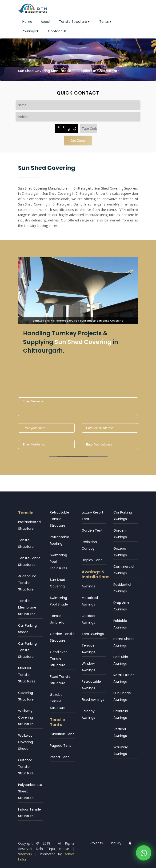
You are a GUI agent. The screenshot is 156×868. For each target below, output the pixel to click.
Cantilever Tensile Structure (58, 659)
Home (27, 22)
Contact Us (57, 31)
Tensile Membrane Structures (27, 607)
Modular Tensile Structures (27, 675)
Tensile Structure (75, 22)
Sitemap (25, 854)
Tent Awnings (93, 634)
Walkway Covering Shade (26, 742)
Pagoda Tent (60, 746)
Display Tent (92, 560)
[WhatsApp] (144, 854)
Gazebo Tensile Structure (58, 701)
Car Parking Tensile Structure (27, 650)
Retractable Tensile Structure (60, 519)
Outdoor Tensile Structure (26, 767)
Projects (96, 843)
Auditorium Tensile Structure (27, 583)
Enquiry (116, 843)
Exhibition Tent (62, 734)
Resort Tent (59, 757)
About (46, 22)
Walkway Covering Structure (26, 717)
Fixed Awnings (93, 700)
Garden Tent (92, 530)
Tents (106, 22)
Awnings (31, 31)
